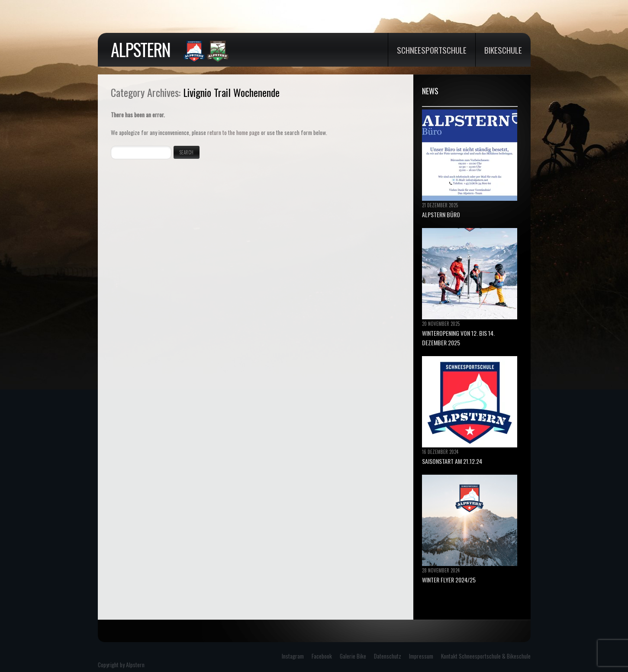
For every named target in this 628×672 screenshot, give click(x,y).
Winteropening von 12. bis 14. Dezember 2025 (458, 338)
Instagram (293, 656)
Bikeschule (503, 50)
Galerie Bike (353, 656)
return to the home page (233, 132)
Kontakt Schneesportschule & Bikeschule (486, 656)
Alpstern (140, 49)
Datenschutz (388, 656)
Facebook (322, 656)
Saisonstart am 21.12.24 (452, 461)
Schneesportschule (432, 50)
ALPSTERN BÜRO (441, 214)
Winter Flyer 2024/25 (449, 580)
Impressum (421, 656)
